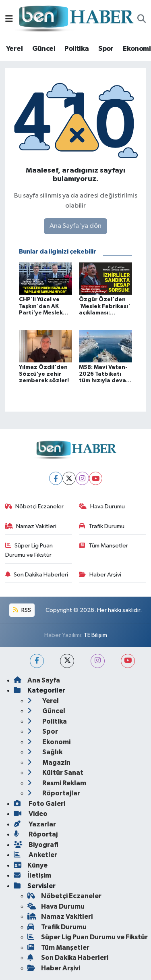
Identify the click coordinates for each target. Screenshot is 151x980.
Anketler (35, 855)
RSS (22, 610)
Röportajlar (54, 793)
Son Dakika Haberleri (37, 575)
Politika (77, 49)
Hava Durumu (102, 507)
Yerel (14, 49)
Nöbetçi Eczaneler (35, 507)
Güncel (44, 49)
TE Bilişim (95, 635)
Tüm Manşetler (103, 546)
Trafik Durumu (102, 526)
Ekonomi (137, 49)
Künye (31, 865)
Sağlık (45, 752)
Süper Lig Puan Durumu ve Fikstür (29, 550)
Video (31, 814)
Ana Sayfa (37, 680)
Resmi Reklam (57, 783)
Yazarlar (35, 824)
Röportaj (36, 834)
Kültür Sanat (55, 773)
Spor (106, 49)
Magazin (49, 763)
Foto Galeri (39, 804)
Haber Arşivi (100, 575)
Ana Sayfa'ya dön (75, 226)
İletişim (32, 875)
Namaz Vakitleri (31, 526)
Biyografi (36, 845)
